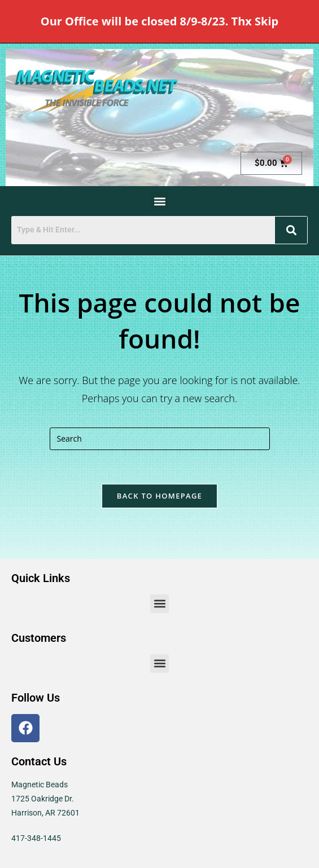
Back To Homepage (159, 496)
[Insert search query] (160, 439)
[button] (159, 201)
